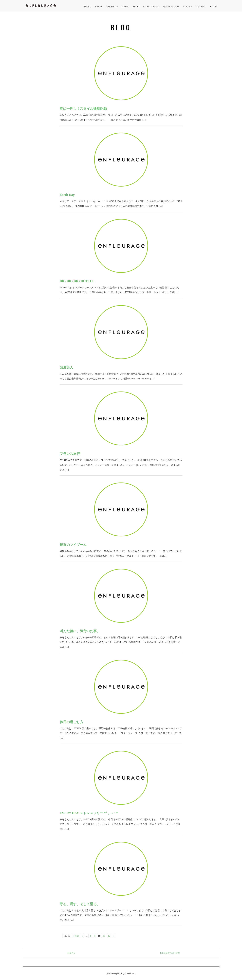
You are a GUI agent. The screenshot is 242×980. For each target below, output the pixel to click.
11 (104, 936)
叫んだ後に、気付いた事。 (80, 631)
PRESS (99, 7)
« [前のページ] (82, 936)
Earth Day (67, 195)
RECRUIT (201, 7)
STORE (214, 7)
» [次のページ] (114, 936)
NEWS (125, 7)
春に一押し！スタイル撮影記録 (83, 109)
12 (109, 936)
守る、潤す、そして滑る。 (80, 904)
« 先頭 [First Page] (76, 936)
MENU (88, 7)
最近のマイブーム (73, 545)
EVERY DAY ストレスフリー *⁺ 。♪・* (89, 813)
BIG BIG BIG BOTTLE (77, 281)
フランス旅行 (70, 454)
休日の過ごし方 (71, 722)
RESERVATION (171, 7)
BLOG (136, 7)
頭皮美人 (66, 367)
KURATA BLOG (151, 7)
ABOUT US (112, 7)
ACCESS (187, 7)
